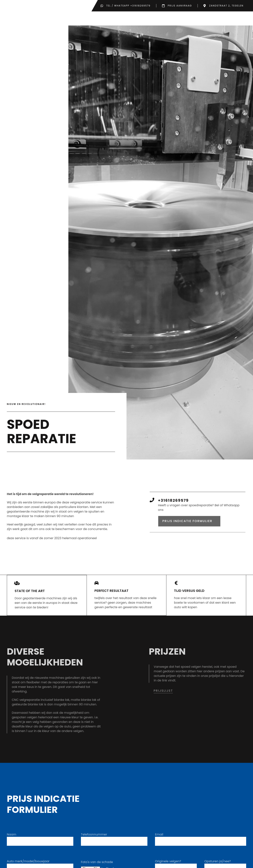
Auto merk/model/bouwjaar (28, 865)
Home (100, 20)
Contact (235, 20)
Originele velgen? (168, 865)
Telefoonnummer (94, 838)
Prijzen (189, 20)
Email (159, 838)
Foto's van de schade (97, 865)
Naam (11, 838)
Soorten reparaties (156, 20)
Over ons (211, 20)
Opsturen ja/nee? (218, 865)
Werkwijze (119, 20)
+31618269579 (173, 504)
